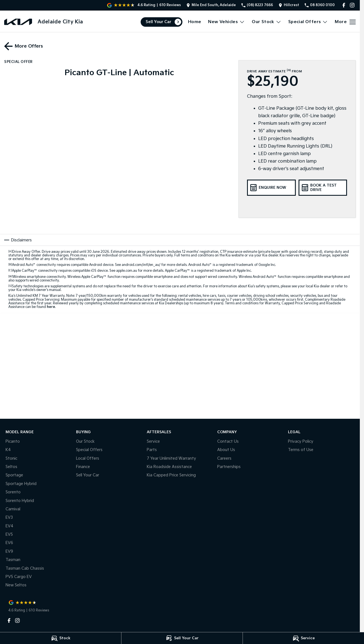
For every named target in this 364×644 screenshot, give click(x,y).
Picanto (13, 441)
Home (195, 22)
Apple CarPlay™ (25, 271)
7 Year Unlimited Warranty (171, 458)
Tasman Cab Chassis (25, 568)
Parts (152, 450)
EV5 (9, 534)
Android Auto (24, 265)
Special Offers (89, 450)
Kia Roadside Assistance (169, 467)
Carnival (13, 509)
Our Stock (85, 441)
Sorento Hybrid (20, 501)
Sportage (14, 475)
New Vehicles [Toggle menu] (226, 22)
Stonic (11, 458)
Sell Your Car (158, 22)
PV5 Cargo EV (19, 577)
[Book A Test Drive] (323, 188)
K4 (8, 450)
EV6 (9, 543)
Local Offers (88, 458)
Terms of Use (301, 450)
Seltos (11, 467)
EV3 (9, 517)
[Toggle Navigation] (345, 22)
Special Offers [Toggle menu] (308, 22)
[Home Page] (18, 22)
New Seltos (16, 585)
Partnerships (229, 467)
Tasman (13, 560)
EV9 (9, 551)
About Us (226, 450)
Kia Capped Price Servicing (171, 475)
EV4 (9, 526)
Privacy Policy (301, 441)
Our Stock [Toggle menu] (267, 22)
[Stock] (61, 638)
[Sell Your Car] (182, 638)
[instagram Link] (352, 5)
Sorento (13, 492)
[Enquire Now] (271, 188)
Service (153, 441)
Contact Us (228, 441)
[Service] (303, 638)
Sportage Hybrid (21, 484)
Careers (224, 458)
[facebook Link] (344, 5)
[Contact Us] (211, 5)
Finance (83, 467)
